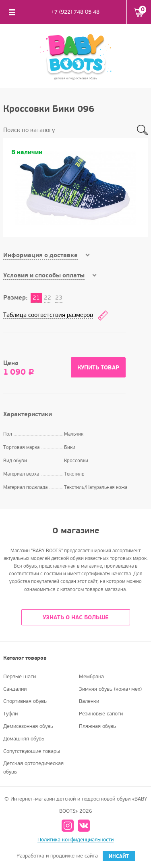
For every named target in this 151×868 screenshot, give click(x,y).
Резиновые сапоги (101, 714)
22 (48, 298)
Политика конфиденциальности (75, 840)
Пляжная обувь (97, 726)
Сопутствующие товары (32, 751)
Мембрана (91, 677)
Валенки (89, 701)
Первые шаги (20, 677)
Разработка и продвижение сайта (76, 856)
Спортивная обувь (25, 701)
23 (59, 298)
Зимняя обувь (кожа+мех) (110, 689)
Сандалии (15, 689)
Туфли (10, 714)
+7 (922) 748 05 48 (75, 12)
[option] (75, 188)
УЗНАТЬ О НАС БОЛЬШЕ (76, 617)
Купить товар (98, 368)
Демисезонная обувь (28, 726)
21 (36, 298)
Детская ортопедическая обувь (33, 768)
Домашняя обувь (24, 739)
